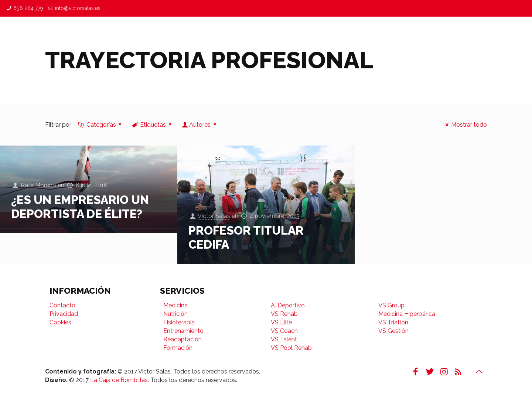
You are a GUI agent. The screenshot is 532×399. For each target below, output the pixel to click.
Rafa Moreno (38, 186)
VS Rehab (284, 314)
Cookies (60, 322)
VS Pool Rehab (291, 348)
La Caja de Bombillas (119, 380)
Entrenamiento (183, 331)
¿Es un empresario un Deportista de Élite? (80, 207)
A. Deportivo (288, 305)
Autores (200, 125)
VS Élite (281, 322)
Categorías (100, 125)
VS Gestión (393, 331)
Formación (178, 348)
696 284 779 (28, 8)
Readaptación (183, 339)
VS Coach (284, 331)
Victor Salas (214, 216)
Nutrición (175, 314)
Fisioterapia (179, 322)
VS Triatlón (393, 322)
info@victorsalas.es (78, 8)
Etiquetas (153, 125)
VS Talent (284, 339)
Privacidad (64, 314)
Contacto (62, 305)
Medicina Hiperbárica (407, 314)
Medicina (175, 305)
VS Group (391, 305)
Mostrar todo (465, 125)
